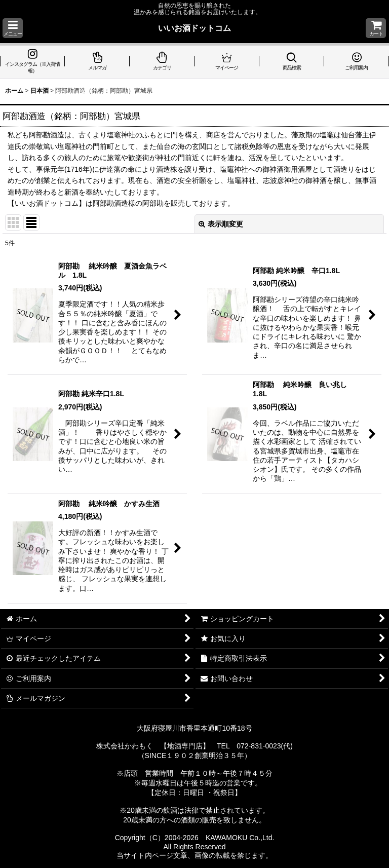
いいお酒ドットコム (194, 28)
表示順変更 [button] (221, 224)
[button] (13, 28)
